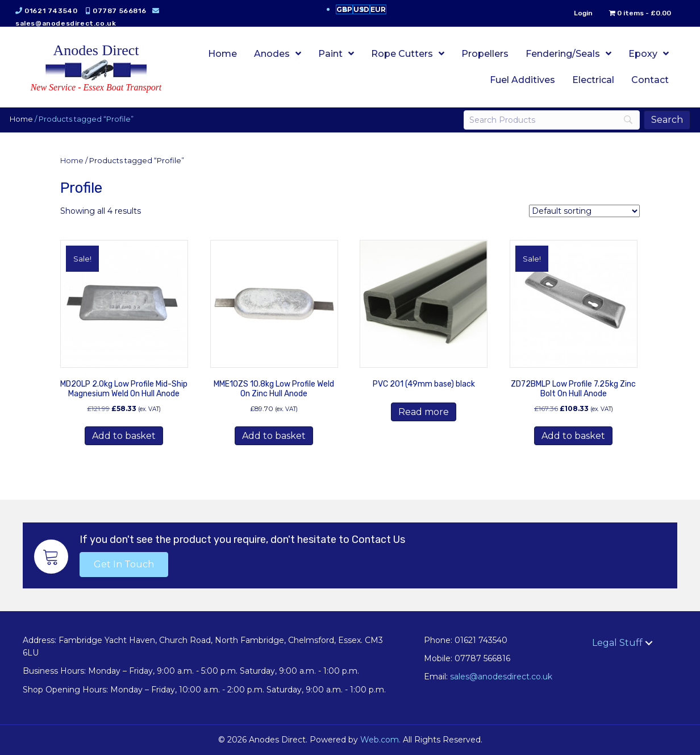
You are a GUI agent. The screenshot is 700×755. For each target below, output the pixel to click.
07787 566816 (121, 11)
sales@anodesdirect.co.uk (67, 23)
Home (23, 119)
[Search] (551, 120)
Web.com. (380, 740)
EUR (378, 9)
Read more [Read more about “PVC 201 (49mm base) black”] (424, 412)
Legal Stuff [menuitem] (617, 643)
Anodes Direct (96, 50)
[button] (124, 565)
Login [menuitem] (582, 13)
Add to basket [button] (124, 436)
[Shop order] (584, 211)
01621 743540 (53, 11)
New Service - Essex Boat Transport (96, 87)
